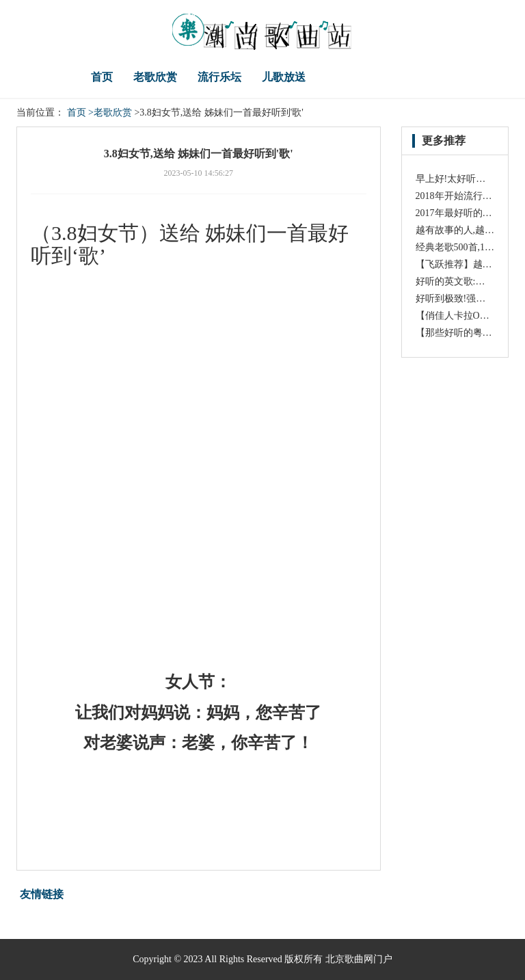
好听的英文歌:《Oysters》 (470, 281)
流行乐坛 (219, 77)
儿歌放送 (284, 77)
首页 (102, 77)
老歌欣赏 (155, 77)
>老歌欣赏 (110, 112)
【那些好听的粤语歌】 (463, 333)
